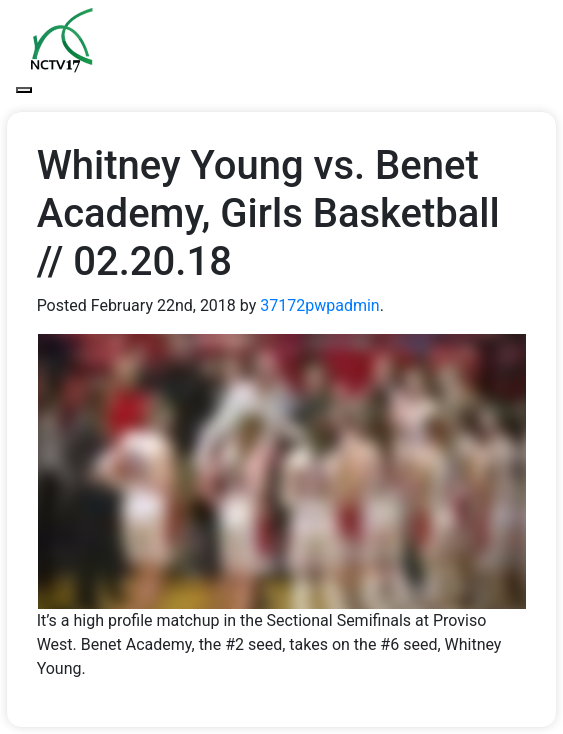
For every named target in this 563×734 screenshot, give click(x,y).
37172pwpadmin (319, 305)
